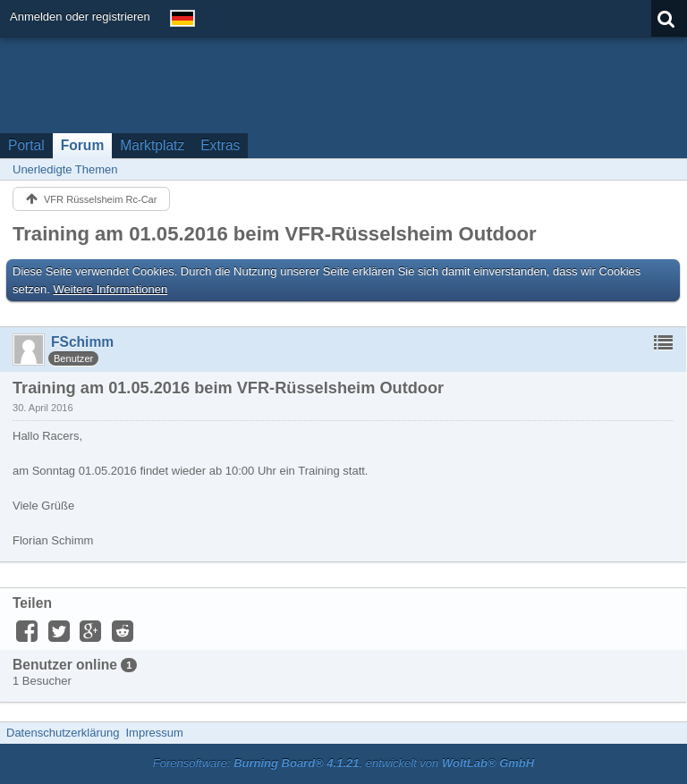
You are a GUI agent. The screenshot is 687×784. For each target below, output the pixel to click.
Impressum (154, 733)
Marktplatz (152, 145)
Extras (220, 145)
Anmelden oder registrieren (80, 17)
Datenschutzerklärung (63, 733)
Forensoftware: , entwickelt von (343, 763)
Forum (83, 145)
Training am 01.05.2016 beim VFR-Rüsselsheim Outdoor (275, 234)
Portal (26, 145)
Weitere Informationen (111, 289)
